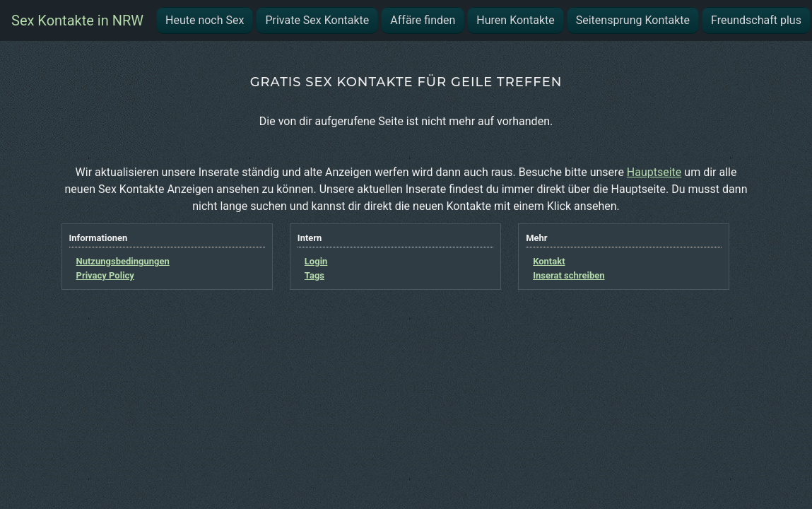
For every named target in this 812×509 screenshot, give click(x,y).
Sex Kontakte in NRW (77, 21)
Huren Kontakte (515, 20)
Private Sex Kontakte (317, 20)
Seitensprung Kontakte (633, 20)
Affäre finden (423, 20)
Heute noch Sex (205, 20)
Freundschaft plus (756, 20)
